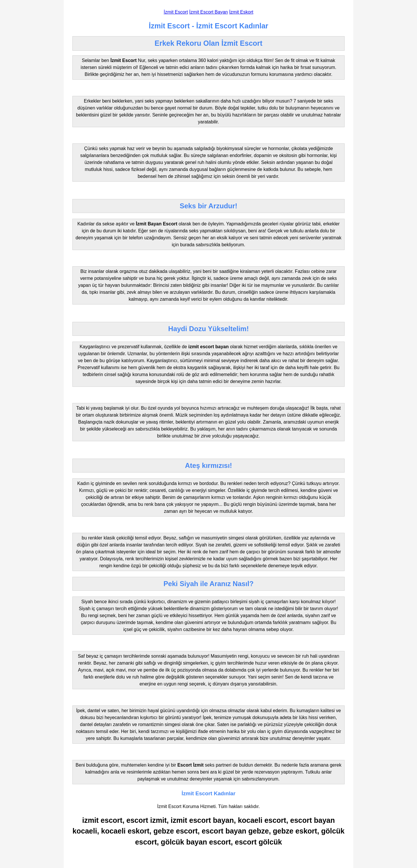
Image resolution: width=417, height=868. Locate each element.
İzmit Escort (176, 12)
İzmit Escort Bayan (208, 12)
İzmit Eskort (241, 12)
